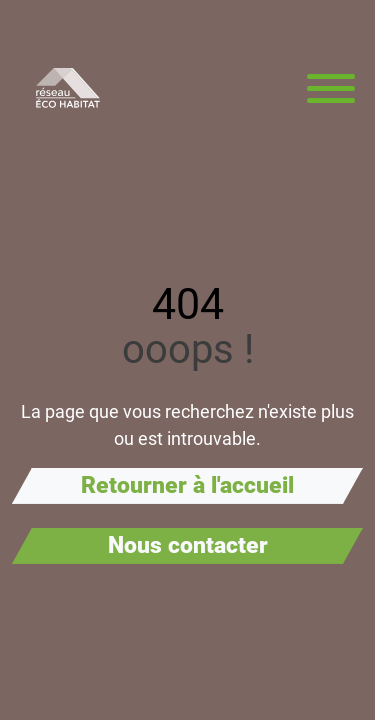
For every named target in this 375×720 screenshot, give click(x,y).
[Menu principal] (331, 88)
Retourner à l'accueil (187, 485)
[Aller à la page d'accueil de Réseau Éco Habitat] (68, 88)
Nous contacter (188, 545)
